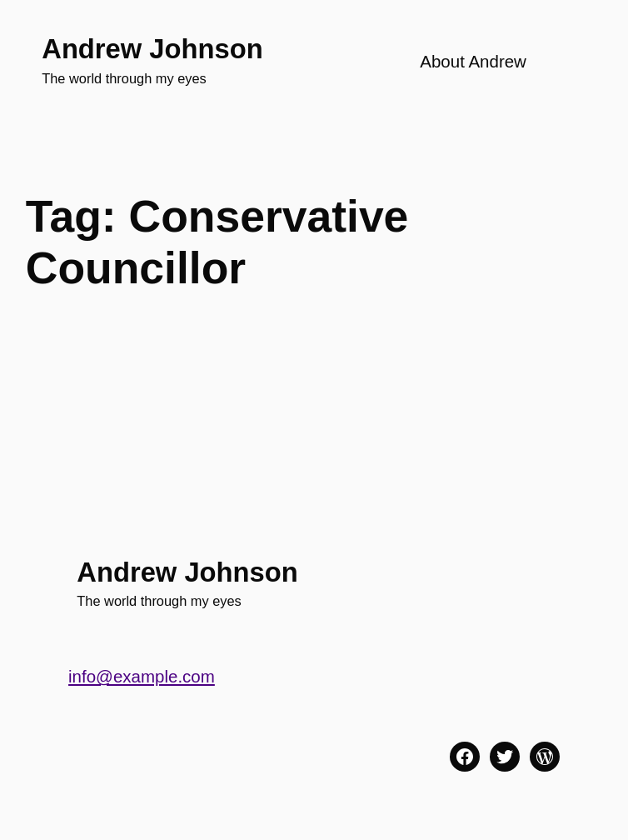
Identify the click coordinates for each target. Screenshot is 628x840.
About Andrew (473, 61)
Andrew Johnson (152, 49)
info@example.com (142, 676)
